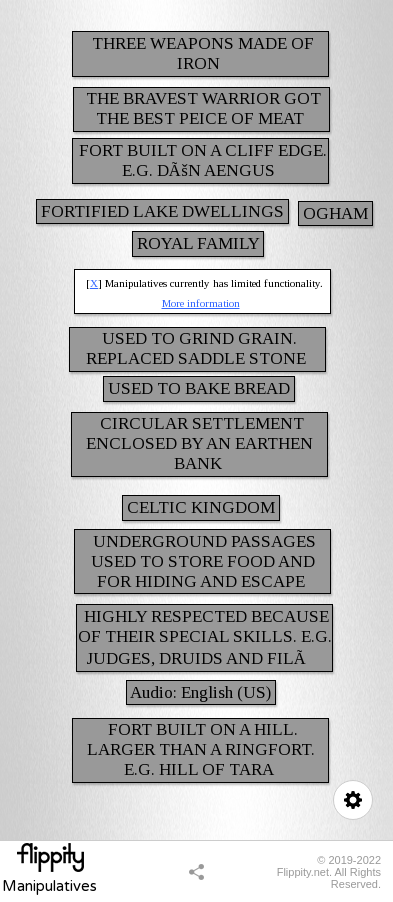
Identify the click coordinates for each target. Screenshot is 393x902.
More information (201, 303)
